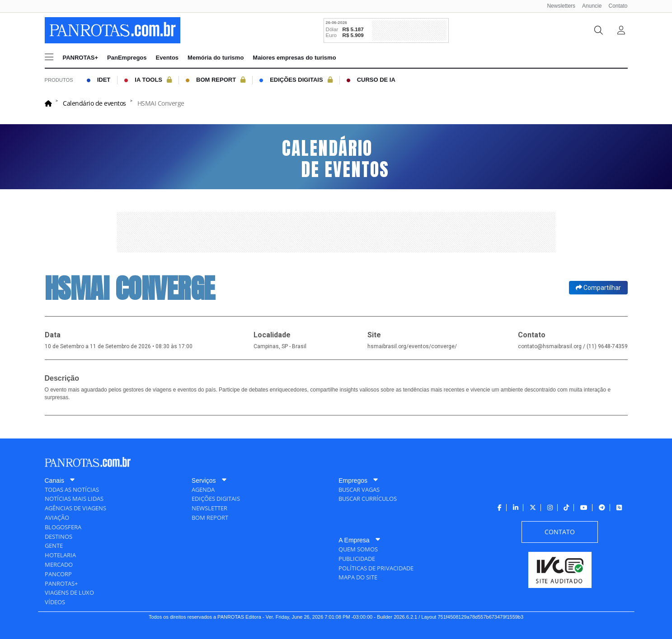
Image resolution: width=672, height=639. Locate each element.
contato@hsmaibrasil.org (550, 346)
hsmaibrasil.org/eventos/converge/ (412, 346)
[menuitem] (558, 6)
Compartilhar (598, 288)
